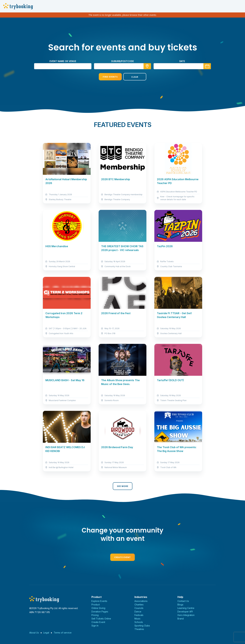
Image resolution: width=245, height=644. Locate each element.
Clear (135, 77)
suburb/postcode (122, 61)
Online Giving (98, 608)
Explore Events (99, 601)
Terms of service (63, 633)
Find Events (110, 77)
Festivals (139, 615)
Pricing (95, 615)
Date (182, 61)
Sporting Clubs (142, 626)
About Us (34, 633)
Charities (139, 605)
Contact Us (183, 601)
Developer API (185, 612)
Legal (46, 633)
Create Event (122, 557)
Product (96, 605)
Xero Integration (186, 615)
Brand (181, 619)
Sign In (95, 626)
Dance (138, 612)
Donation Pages (100, 612)
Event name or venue (63, 61)
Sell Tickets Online (101, 619)
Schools (139, 622)
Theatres (139, 629)
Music (137, 619)
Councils (139, 608)
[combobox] (122, 66)
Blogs (180, 605)
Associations (141, 601)
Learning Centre (186, 608)
